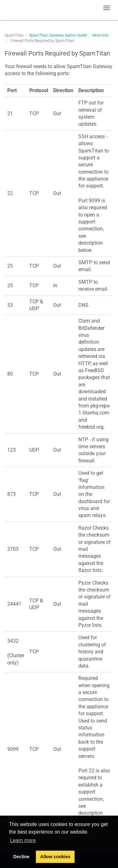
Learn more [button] (23, 840)
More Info (101, 35)
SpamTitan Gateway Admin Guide (58, 35)
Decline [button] (21, 857)
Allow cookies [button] (55, 857)
